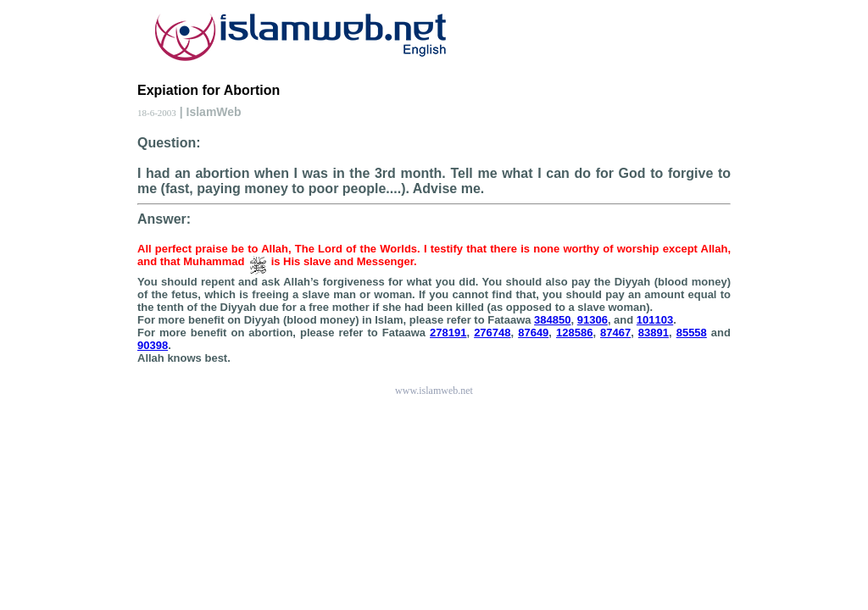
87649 (533, 333)
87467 (615, 333)
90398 (153, 345)
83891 (654, 333)
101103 (655, 320)
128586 (574, 333)
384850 (552, 320)
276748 (492, 333)
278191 (448, 333)
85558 (692, 333)
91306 (593, 320)
